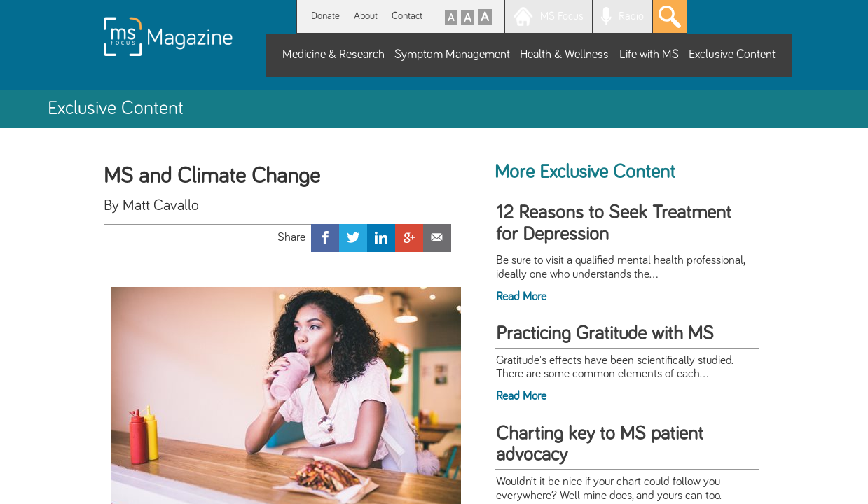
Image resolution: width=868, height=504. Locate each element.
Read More (521, 297)
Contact (407, 16)
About (366, 16)
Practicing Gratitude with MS (605, 334)
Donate (325, 16)
